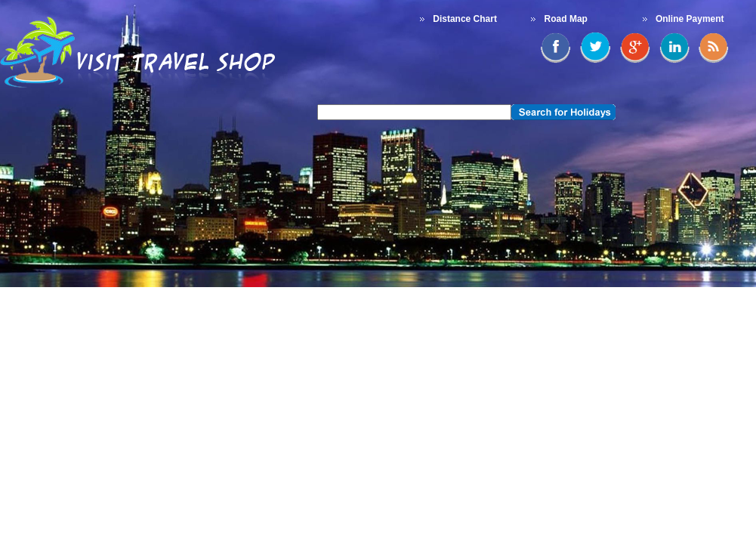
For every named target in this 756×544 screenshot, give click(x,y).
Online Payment (690, 19)
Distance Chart (465, 19)
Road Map (566, 19)
